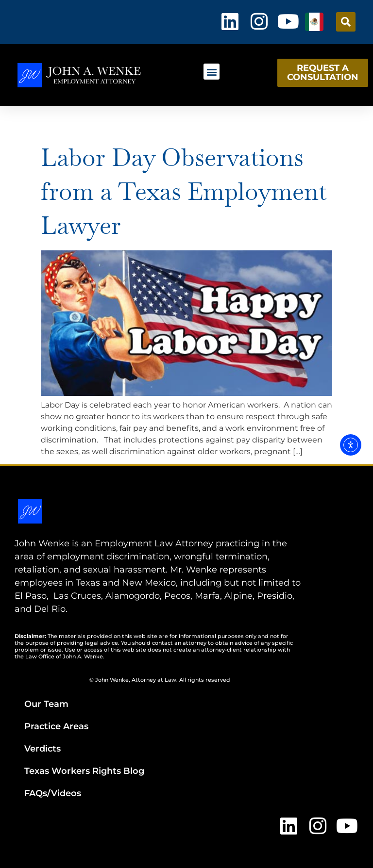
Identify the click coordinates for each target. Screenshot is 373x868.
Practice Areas (56, 726)
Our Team (46, 704)
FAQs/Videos (53, 793)
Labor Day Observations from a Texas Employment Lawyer (184, 191)
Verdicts (42, 749)
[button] (346, 22)
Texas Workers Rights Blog (84, 771)
